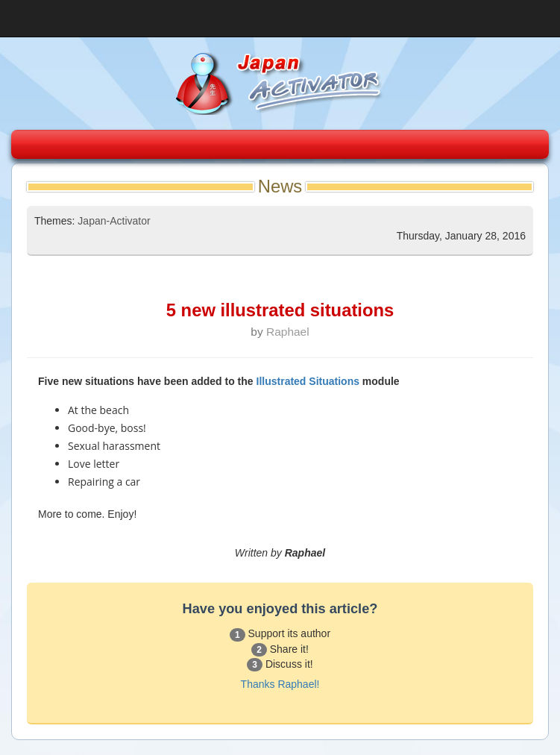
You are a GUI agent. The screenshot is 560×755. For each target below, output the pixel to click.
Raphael (288, 332)
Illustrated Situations (308, 381)
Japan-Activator (114, 221)
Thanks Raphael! (280, 684)
